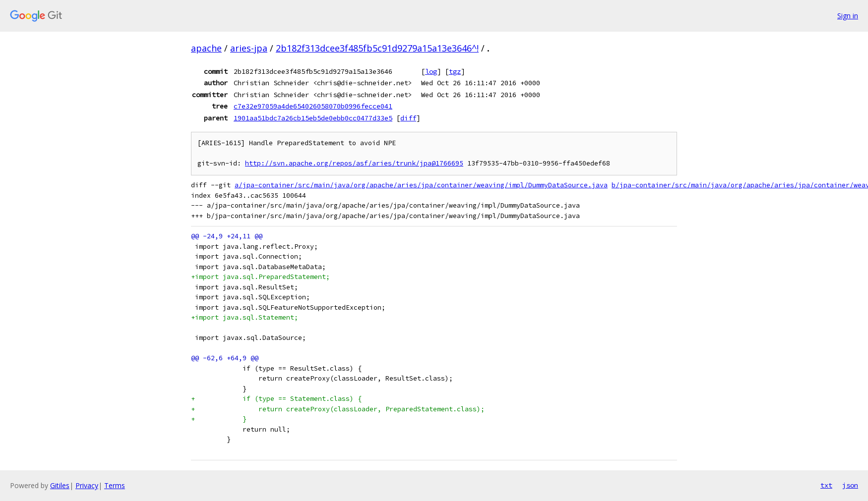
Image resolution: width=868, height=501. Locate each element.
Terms (115, 485)
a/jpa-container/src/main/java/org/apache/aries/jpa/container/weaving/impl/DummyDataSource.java (421, 185)
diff (408, 118)
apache (206, 48)
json (850, 485)
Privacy (87, 485)
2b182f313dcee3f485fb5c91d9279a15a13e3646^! (377, 48)
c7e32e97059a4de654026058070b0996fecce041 (313, 106)
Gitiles (60, 485)
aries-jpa (249, 48)
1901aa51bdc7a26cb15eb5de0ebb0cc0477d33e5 (313, 118)
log (431, 71)
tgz (455, 71)
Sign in (848, 16)
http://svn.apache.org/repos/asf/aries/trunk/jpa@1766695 (354, 163)
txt (826, 485)
